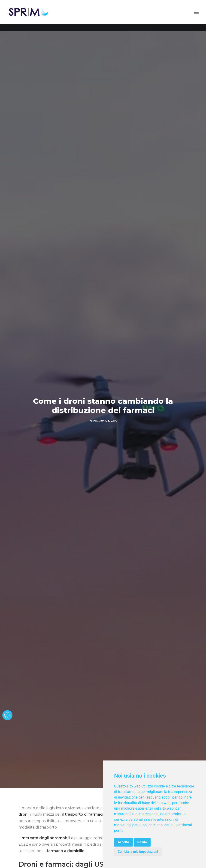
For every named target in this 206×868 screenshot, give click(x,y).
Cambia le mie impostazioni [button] (138, 852)
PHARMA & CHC (105, 421)
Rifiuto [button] (142, 842)
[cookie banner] (7, 715)
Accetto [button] (123, 842)
